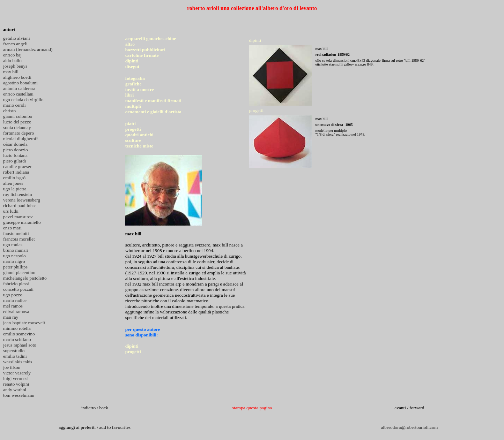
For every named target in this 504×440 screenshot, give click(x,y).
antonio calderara (19, 88)
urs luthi (11, 211)
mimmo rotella (17, 328)
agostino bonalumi (20, 83)
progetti (133, 129)
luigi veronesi (16, 378)
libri (129, 95)
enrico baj (12, 55)
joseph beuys (15, 66)
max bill (11, 72)
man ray (11, 317)
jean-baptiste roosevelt (24, 323)
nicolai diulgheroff (20, 139)
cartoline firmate (142, 55)
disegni (132, 66)
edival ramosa (16, 312)
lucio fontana (15, 155)
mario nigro (14, 261)
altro (130, 44)
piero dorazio (16, 150)
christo (9, 111)
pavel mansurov (18, 217)
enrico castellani (18, 94)
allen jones (13, 183)
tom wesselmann (19, 395)
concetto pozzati (18, 289)
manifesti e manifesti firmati (153, 101)
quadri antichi (139, 135)
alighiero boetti (17, 77)
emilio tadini (15, 356)
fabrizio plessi (16, 284)
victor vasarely (17, 373)
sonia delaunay (17, 127)
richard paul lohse (20, 206)
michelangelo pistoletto (25, 278)
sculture (133, 140)
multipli (133, 106)
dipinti (132, 61)
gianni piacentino (19, 272)
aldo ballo (12, 60)
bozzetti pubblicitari (145, 50)
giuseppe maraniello (22, 222)
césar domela (15, 144)
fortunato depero (18, 133)
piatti (131, 124)
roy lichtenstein (18, 194)
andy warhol (15, 390)
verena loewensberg (22, 200)
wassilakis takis (18, 362)
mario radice (15, 300)
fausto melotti (16, 233)
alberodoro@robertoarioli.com (409, 427)
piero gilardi (15, 161)
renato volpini (16, 384)
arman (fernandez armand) (28, 49)
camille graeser (17, 166)
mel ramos (13, 306)
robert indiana (16, 172)
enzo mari (12, 228)
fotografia (135, 78)
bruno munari (16, 250)
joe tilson (12, 367)
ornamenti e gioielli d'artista (153, 112)
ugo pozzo (13, 295)
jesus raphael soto (20, 345)
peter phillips (15, 267)
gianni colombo (18, 116)
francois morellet (19, 239)
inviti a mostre (140, 89)
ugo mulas (13, 245)
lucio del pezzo (17, 122)
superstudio (14, 351)
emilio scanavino (19, 334)
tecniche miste (139, 146)
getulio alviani (17, 38)
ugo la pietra (15, 189)
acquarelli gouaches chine (151, 39)
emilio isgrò (14, 178)
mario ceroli (14, 105)
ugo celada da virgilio (23, 100)
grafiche (134, 84)
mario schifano (17, 339)
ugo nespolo (14, 256)
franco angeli (15, 44)
